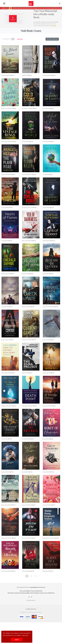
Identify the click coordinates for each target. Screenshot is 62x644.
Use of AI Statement (49, 593)
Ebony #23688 (46, 108)
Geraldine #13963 (47, 505)
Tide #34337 (25, 75)
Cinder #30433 (46, 142)
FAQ (9, 593)
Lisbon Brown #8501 (27, 340)
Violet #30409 (5, 241)
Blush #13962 (46, 439)
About (12, 593)
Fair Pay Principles (35, 593)
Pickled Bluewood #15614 (49, 538)
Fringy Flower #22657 (7, 108)
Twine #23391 (5, 439)
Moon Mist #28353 (6, 75)
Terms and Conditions (25, 591)
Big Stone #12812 (5, 472)
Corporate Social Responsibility (22, 593)
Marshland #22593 (6, 274)
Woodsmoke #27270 (27, 208)
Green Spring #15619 (6, 505)
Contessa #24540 (47, 75)
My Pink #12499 (26, 439)
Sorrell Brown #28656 (27, 108)
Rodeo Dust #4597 (27, 505)
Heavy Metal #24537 (27, 175)
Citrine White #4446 (6, 373)
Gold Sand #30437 (47, 406)
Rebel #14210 (46, 571)
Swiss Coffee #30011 (27, 241)
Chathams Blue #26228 (48, 307)
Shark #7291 (25, 373)
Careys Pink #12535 (27, 538)
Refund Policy (39, 591)
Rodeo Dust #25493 (6, 175)
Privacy (33, 591)
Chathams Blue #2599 (7, 406)
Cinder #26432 (26, 142)
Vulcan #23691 (46, 208)
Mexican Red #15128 (6, 571)
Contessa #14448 (26, 571)
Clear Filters (20, 39)
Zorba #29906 (5, 307)
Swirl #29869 (46, 274)
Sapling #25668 (47, 241)
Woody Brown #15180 (7, 538)
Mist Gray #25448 (26, 307)
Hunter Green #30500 (7, 142)
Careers (42, 593)
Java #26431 (46, 175)
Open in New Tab (52, 39)
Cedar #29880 (5, 208)
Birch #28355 (25, 472)
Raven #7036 (46, 340)
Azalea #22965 (46, 472)
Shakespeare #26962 (27, 406)
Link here (54, 25)
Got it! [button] (17, 640)
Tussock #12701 (46, 373)
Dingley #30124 (26, 274)
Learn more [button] (25, 635)
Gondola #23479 (5, 340)
